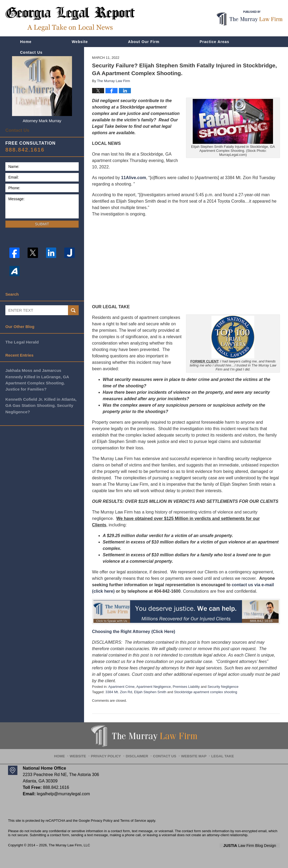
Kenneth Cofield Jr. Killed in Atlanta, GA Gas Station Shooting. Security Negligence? (40, 403)
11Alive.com (133, 178)
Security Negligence (223, 687)
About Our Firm (144, 42)
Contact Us (31, 52)
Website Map (192, 754)
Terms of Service (133, 821)
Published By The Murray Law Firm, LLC (250, 18)
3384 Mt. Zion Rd (119, 692)
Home (26, 42)
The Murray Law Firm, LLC (69, 845)
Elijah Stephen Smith (150, 692)
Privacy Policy (109, 754)
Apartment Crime (122, 687)
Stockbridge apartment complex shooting (206, 692)
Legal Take (219, 754)
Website (80, 42)
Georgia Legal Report (70, 19)
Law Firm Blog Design (254, 846)
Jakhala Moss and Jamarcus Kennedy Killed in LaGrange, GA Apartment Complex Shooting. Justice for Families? (41, 378)
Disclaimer (138, 754)
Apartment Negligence (154, 687)
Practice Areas (215, 42)
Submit (42, 223)
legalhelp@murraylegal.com (63, 794)
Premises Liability (186, 687)
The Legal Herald (22, 340)
